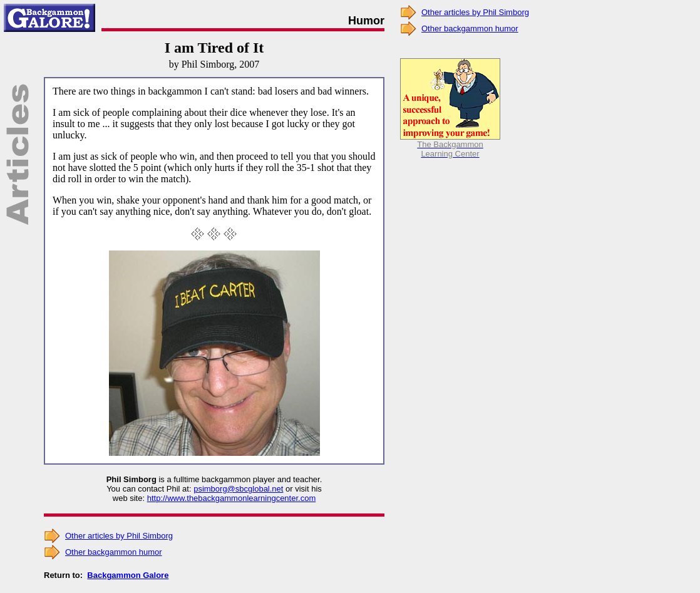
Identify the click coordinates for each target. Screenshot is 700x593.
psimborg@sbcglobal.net (238, 489)
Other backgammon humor (114, 552)
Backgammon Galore (128, 575)
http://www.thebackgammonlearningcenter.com (232, 498)
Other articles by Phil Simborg (119, 536)
